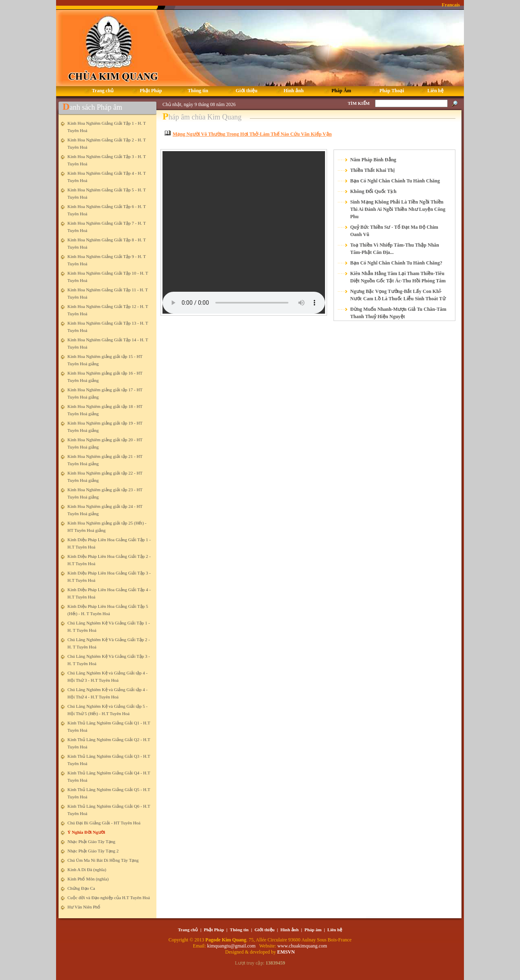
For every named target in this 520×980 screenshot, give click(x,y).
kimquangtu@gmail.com (232, 946)
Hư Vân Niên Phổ (84, 907)
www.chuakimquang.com (302, 946)
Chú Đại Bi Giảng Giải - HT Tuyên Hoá (104, 823)
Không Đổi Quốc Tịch (373, 191)
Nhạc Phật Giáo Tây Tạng (91, 841)
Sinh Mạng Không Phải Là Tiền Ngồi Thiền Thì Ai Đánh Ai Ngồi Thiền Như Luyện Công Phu (398, 209)
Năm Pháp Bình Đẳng (373, 160)
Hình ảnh (289, 930)
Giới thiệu (264, 930)
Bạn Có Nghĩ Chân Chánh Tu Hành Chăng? (396, 263)
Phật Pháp (214, 930)
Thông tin (239, 930)
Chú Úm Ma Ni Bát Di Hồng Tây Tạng (103, 860)
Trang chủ (188, 930)
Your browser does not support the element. (244, 232)
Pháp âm (313, 930)
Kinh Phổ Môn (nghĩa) (88, 879)
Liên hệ (335, 930)
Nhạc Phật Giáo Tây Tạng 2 (93, 851)
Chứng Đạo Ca (81, 888)
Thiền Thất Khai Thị (372, 170)
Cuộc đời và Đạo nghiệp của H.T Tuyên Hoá (109, 898)
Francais (451, 5)
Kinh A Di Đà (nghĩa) (87, 869)
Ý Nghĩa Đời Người (86, 832)
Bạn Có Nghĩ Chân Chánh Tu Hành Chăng (395, 181)
